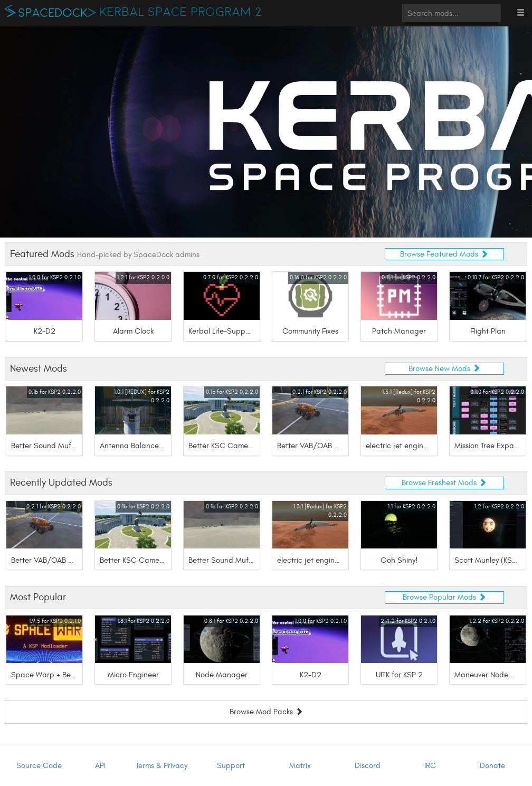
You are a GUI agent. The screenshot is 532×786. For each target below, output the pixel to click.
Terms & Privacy (161, 766)
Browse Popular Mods (444, 597)
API (100, 766)
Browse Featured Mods (444, 254)
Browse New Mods (444, 369)
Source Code (39, 766)
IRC (430, 766)
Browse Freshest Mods (444, 483)
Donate (492, 766)
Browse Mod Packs (266, 712)
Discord (368, 766)
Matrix (300, 766)
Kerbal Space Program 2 (181, 12)
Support (231, 766)
